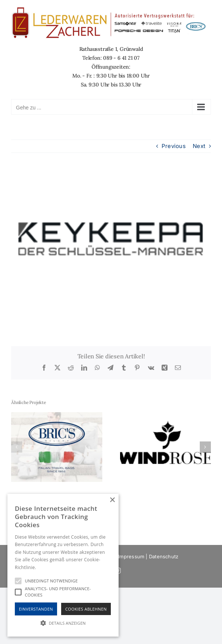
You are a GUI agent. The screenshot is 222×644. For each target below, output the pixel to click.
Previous (174, 146)
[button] (17, 447)
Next (199, 146)
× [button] (112, 500)
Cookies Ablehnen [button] (86, 609)
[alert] (63, 565)
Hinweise (47, 567)
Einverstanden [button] (36, 609)
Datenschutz (164, 556)
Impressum (131, 556)
